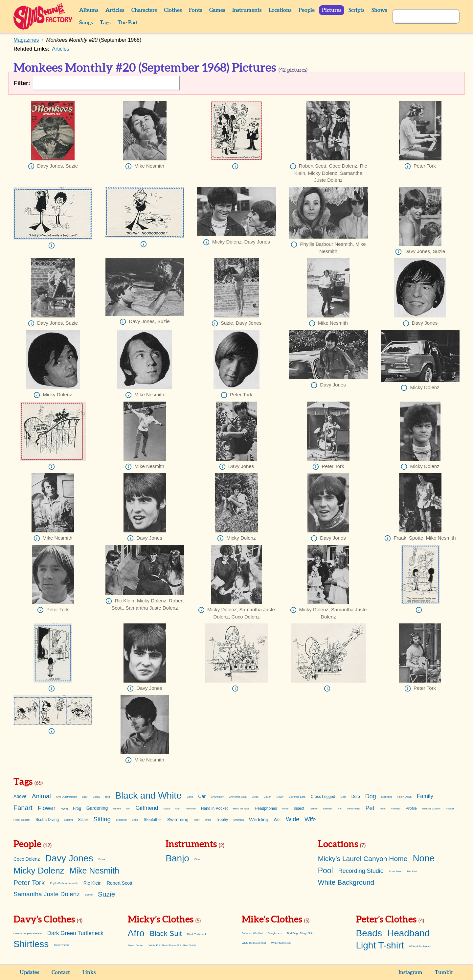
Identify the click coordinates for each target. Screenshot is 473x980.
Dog (371, 796)
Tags (105, 23)
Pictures (332, 10)
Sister (83, 820)
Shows (379, 10)
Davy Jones (69, 858)
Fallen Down (404, 797)
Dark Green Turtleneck (75, 933)
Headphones (266, 808)
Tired (208, 820)
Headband (408, 933)
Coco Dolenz (27, 859)
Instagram (410, 972)
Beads (369, 933)
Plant (383, 809)
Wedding (259, 819)
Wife (310, 819)
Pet (370, 808)
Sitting (102, 819)
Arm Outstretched (67, 797)
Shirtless (31, 944)
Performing (354, 809)
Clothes (173, 10)
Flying (64, 809)
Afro (136, 933)
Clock (255, 797)
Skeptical (121, 820)
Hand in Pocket (214, 808)
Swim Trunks (61, 945)
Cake (190, 797)
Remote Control (431, 809)
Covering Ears (297, 797)
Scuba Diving (47, 820)
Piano (198, 859)
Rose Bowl (395, 871)
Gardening (97, 808)
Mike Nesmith (94, 871)
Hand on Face (241, 809)
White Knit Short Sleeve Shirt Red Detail (172, 945)
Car (202, 796)
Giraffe (117, 809)
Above (20, 796)
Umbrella (238, 820)
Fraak (101, 859)
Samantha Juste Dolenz (47, 894)
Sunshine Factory (43, 16)
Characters (144, 10)
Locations (280, 10)
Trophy (222, 820)
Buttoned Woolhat (252, 933)
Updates (29, 972)
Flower (47, 808)
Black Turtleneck (197, 934)
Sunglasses (274, 933)
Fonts (195, 10)
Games (217, 10)
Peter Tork (29, 883)
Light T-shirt (380, 945)
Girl (128, 809)
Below (96, 797)
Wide (293, 819)
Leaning (327, 809)
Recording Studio (361, 871)
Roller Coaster (22, 820)
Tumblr (444, 972)
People (307, 10)
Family (425, 796)
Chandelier (217, 797)
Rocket (450, 809)
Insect (299, 808)
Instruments (247, 10)
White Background (346, 882)
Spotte (89, 895)
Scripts (356, 10)
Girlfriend (147, 808)
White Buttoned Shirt (254, 943)
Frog (77, 808)
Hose (286, 809)
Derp (356, 797)
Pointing (396, 809)
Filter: (22, 83)
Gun (178, 809)
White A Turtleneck (420, 946)
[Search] (419, 16)
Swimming (178, 820)
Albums (89, 10)
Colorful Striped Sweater (28, 933)
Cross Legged (323, 797)
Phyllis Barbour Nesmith (64, 883)
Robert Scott (120, 883)
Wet (277, 820)
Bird (107, 797)
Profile (411, 808)
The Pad (127, 23)
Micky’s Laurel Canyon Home (363, 859)
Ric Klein (92, 883)
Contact (61, 972)
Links (89, 972)
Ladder (314, 809)
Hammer (191, 809)
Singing (68, 820)
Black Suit (166, 933)
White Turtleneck (281, 943)
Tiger (196, 820)
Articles (115, 10)
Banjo (177, 858)
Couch (268, 797)
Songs (86, 23)
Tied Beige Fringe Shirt (300, 933)
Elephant (387, 797)
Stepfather (153, 820)
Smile (135, 820)
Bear (85, 797)
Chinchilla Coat (238, 797)
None (424, 858)
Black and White (148, 795)
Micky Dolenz (39, 871)
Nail (340, 809)
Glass (167, 809)
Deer (343, 797)
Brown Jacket (136, 945)
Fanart (23, 808)
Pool (326, 871)
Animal (41, 796)
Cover (280, 797)
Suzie (107, 894)
